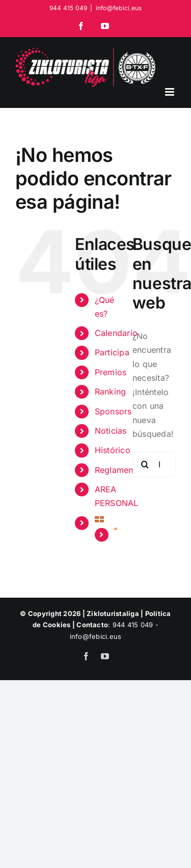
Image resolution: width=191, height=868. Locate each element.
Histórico (113, 450)
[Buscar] (145, 464)
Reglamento (118, 470)
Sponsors (113, 411)
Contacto (92, 625)
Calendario (116, 333)
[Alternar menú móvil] (170, 92)
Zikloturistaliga (113, 613)
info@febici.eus (119, 8)
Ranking (111, 391)
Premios (111, 372)
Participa (112, 352)
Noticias (111, 431)
